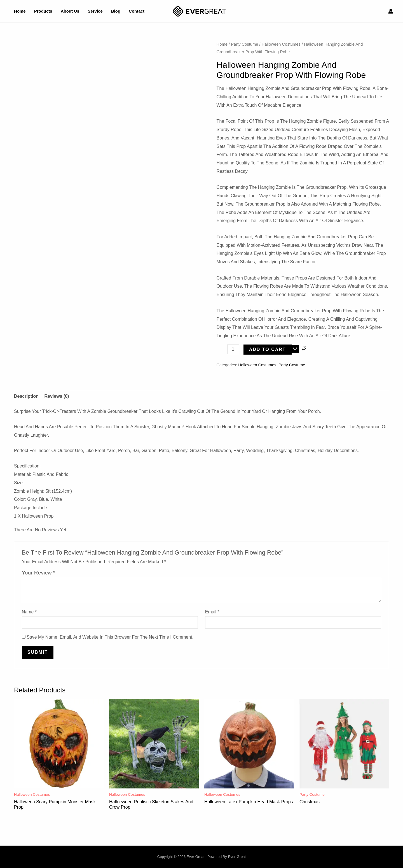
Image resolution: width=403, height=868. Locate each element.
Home (222, 44)
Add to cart (268, 349)
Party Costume (244, 44)
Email (212, 612)
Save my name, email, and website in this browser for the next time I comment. (110, 637)
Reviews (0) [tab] (57, 396)
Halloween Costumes (281, 44)
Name (29, 612)
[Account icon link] (391, 11)
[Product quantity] (233, 349)
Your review (39, 573)
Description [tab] (26, 396)
